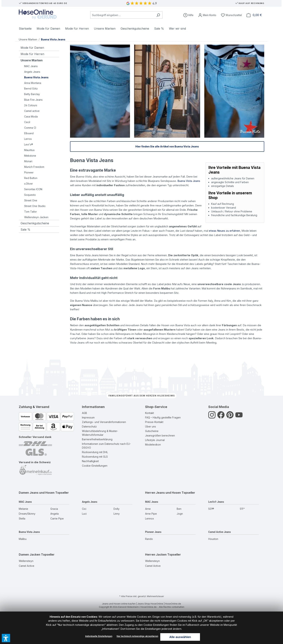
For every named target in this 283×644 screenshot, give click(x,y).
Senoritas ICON (33, 189)
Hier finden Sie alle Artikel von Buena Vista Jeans (167, 146)
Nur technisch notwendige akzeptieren (137, 636)
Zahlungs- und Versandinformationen (104, 422)
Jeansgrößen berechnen (160, 435)
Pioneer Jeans (153, 532)
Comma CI (30, 128)
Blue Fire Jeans (33, 100)
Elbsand (29, 133)
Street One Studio (35, 206)
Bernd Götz (31, 89)
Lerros (28, 139)
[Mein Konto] (207, 15)
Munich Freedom (34, 167)
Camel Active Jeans (220, 532)
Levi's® (29, 144)
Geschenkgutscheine (35, 223)
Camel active (32, 111)
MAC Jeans (31, 66)
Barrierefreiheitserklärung (97, 439)
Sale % (25, 230)
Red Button (31, 178)
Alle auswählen (180, 637)
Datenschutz (89, 426)
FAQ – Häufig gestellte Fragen (163, 417)
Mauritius (29, 150)
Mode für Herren (32, 54)
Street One (31, 200)
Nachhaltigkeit (90, 461)
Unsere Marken (32, 60)
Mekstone (30, 156)
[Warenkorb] (254, 15)
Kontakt (150, 413)
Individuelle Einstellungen (99, 636)
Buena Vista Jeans (36, 77)
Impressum (88, 417)
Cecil (27, 122)
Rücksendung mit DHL (95, 452)
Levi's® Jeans (216, 502)
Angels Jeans (32, 72)
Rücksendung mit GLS (95, 457)
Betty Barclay (32, 94)
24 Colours (31, 105)
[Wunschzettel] (231, 15)
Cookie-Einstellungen (95, 466)
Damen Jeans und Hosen (37, 493)
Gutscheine (152, 431)
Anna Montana (33, 83)
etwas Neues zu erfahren (224, 231)
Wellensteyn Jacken (36, 217)
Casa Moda (31, 116)
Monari (28, 161)
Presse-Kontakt (154, 422)
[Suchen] (158, 15)
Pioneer (29, 172)
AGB (84, 413)
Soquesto (30, 195)
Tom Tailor (31, 212)
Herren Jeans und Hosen (163, 493)
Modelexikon (153, 445)
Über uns (151, 426)
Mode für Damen (32, 48)
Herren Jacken (156, 555)
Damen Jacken (30, 555)
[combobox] (122, 15)
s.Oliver (29, 184)
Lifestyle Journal (155, 440)
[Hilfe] (188, 15)
